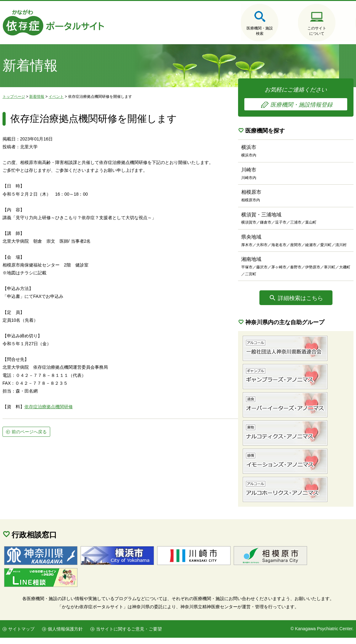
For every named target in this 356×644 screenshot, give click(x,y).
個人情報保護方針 (65, 635)
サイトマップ (21, 635)
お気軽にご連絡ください (307, 98)
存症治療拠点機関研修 (51, 411)
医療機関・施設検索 (216, 31)
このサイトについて (275, 31)
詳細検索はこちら (311, 304)
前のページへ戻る (29, 436)
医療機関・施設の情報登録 (335, 31)
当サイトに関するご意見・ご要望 (129, 635)
